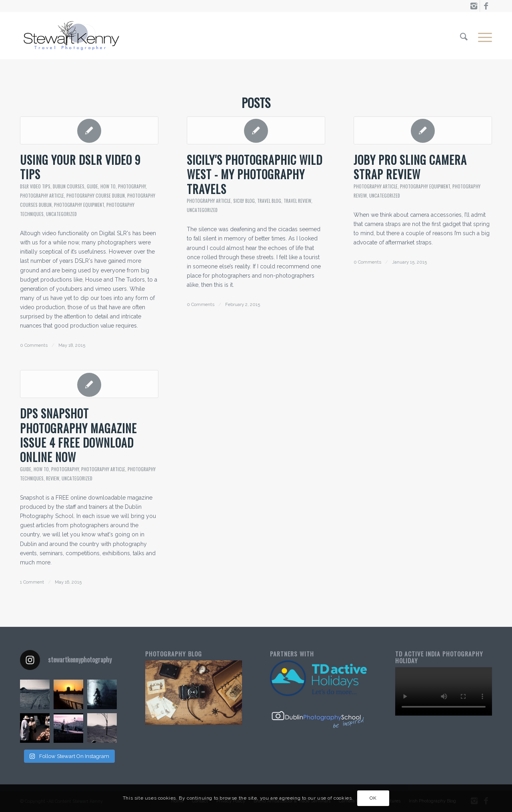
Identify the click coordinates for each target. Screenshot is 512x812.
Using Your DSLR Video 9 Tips (80, 167)
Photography (132, 186)
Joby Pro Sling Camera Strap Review (410, 167)
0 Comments (34, 345)
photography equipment (79, 205)
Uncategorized (61, 214)
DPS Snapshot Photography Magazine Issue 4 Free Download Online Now (78, 435)
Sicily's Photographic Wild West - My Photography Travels (255, 174)
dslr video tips (35, 186)
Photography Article (42, 196)
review (53, 478)
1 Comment (32, 582)
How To (108, 186)
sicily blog (244, 201)
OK (373, 798)
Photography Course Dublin (96, 196)
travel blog (269, 201)
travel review (297, 201)
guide (92, 186)
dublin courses (69, 186)
